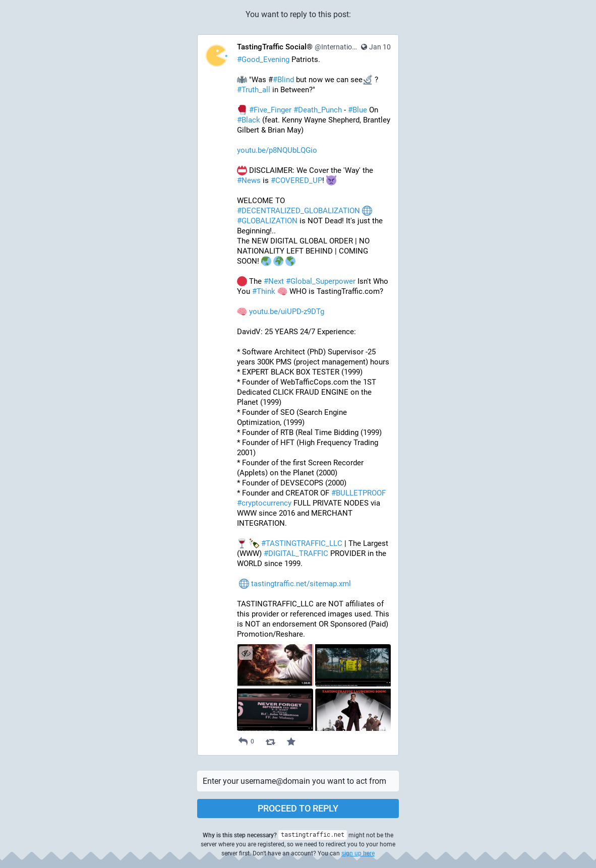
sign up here (358, 853)
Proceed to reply (298, 808)
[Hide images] (246, 653)
